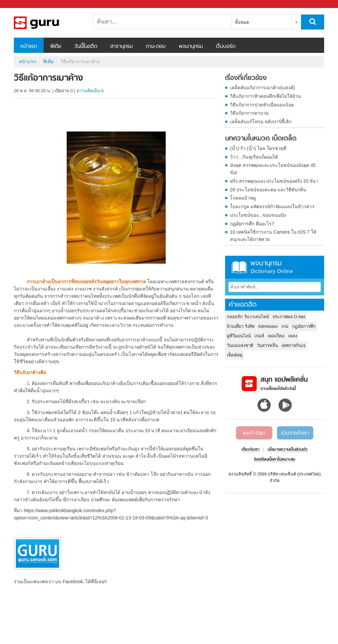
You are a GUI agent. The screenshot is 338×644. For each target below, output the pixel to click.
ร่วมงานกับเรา (295, 433)
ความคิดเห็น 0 (90, 91)
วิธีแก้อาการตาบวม (249, 113)
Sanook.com (20, 4)
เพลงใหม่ (276, 336)
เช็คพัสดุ (235, 355)
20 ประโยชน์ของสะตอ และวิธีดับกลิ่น (268, 190)
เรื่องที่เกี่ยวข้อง (246, 78)
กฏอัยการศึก (304, 326)
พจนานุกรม (191, 47)
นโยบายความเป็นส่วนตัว (288, 450)
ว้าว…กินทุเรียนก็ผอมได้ (254, 157)
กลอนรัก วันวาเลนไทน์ (248, 317)
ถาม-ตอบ (156, 47)
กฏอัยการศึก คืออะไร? (252, 224)
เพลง (293, 336)
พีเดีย (56, 47)
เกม (285, 326)
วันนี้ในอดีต (86, 47)
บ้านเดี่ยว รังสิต (241, 326)
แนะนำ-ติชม (254, 433)
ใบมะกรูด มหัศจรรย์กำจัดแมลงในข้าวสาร (272, 207)
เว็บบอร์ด (226, 47)
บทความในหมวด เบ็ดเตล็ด (261, 139)
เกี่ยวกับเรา (251, 450)
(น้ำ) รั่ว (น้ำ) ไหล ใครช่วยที (258, 148)
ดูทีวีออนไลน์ (239, 336)
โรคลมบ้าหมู (243, 198)
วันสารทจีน (267, 345)
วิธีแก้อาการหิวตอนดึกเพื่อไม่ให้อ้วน (266, 96)
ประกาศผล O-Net (289, 317)
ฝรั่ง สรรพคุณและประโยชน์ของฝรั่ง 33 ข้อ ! (274, 181)
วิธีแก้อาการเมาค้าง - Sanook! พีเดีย (49, 23)
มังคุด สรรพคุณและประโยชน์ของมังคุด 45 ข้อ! (273, 169)
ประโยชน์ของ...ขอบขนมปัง (258, 215)
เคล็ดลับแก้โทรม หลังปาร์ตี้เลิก (261, 122)
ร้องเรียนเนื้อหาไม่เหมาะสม (274, 460)
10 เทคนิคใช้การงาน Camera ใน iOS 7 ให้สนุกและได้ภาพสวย (273, 236)
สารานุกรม (121, 47)
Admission (268, 326)
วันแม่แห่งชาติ (240, 345)
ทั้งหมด (242, 22)
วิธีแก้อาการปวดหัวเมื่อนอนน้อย (262, 105)
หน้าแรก (29, 47)
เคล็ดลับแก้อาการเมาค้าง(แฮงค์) (262, 88)
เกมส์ (259, 336)
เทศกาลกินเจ (294, 345)
